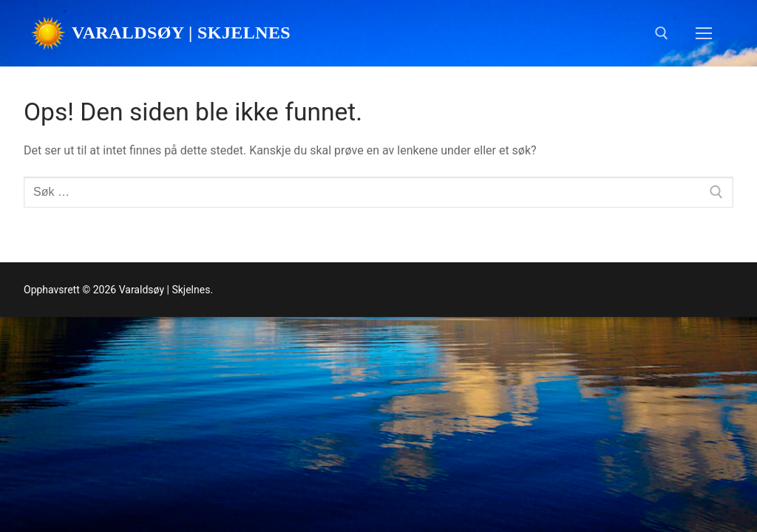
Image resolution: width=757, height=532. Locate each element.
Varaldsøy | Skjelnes (181, 33)
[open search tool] (662, 33)
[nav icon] (704, 33)
